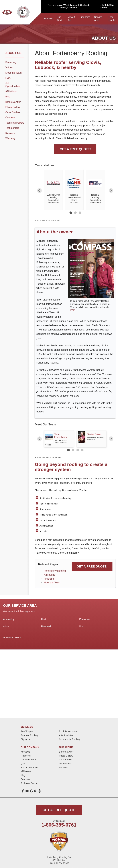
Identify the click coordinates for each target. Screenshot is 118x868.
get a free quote (59, 810)
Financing (85, 17)
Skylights (25, 739)
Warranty (10, 138)
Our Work (59, 19)
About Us (72, 19)
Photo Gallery (13, 107)
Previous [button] (39, 191)
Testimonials (12, 128)
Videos (9, 68)
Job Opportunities (13, 85)
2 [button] (75, 213)
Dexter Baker (94, 434)
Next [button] (111, 191)
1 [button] (71, 213)
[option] (53, 190)
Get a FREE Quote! (92, 566)
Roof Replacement (69, 731)
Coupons (10, 118)
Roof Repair (27, 731)
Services (48, 19)
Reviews (10, 133)
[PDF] (73, 310)
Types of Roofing (29, 735)
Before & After (13, 102)
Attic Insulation (67, 735)
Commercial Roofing (69, 739)
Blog (8, 97)
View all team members (49, 458)
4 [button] (82, 450)
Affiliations (11, 91)
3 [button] (80, 213)
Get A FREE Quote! (75, 149)
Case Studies (13, 112)
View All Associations (48, 220)
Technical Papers (15, 123)
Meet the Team (52, 583)
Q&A (8, 78)
